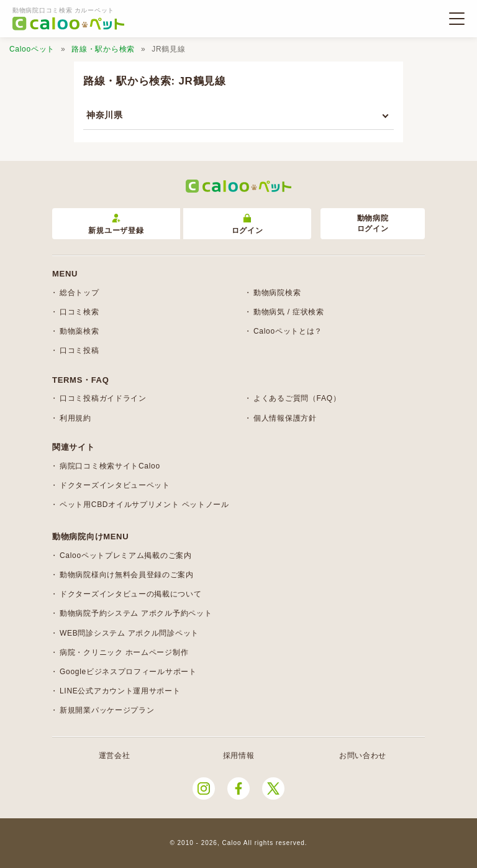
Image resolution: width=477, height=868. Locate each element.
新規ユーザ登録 (116, 225)
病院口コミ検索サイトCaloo (110, 466)
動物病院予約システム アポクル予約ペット (136, 613)
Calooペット (32, 49)
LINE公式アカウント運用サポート (120, 691)
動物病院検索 (277, 293)
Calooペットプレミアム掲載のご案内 (126, 555)
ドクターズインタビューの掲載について (131, 594)
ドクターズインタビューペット (115, 485)
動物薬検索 (79, 331)
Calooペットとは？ (288, 331)
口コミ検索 (79, 312)
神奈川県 (105, 115)
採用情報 (239, 756)
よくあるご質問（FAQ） (297, 398)
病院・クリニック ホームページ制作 (124, 652)
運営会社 (115, 756)
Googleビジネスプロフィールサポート (128, 672)
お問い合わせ (363, 756)
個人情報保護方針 (285, 418)
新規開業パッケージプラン (107, 710)
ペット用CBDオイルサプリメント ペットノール (144, 505)
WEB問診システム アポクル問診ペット (129, 633)
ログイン (248, 225)
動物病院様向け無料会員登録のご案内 (127, 575)
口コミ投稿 (79, 350)
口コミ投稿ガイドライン (103, 398)
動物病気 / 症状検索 (289, 312)
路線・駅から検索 (103, 49)
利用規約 (75, 418)
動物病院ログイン (373, 223)
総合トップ (79, 293)
